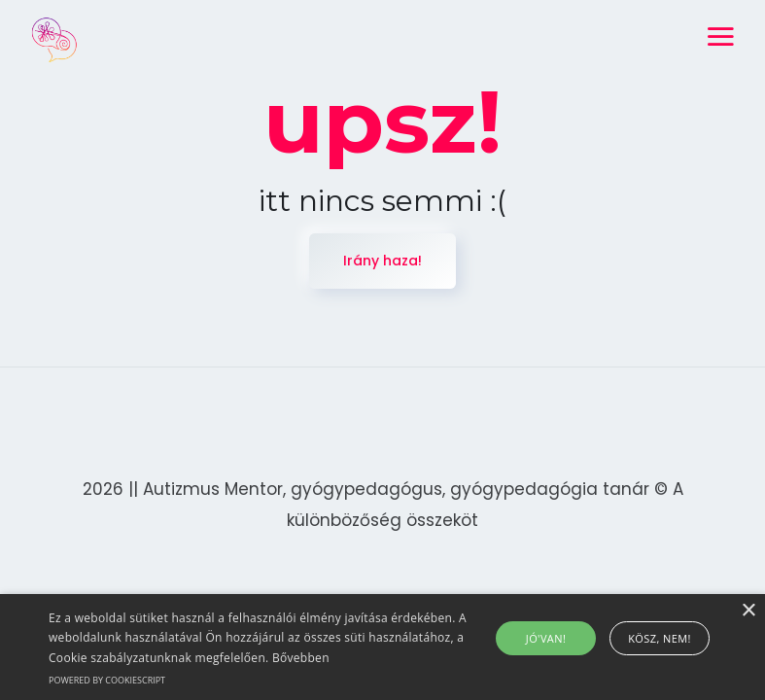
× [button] (748, 611)
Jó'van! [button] (546, 638)
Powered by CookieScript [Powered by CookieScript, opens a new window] (107, 680)
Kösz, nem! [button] (660, 638)
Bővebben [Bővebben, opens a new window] (301, 658)
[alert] (382, 647)
